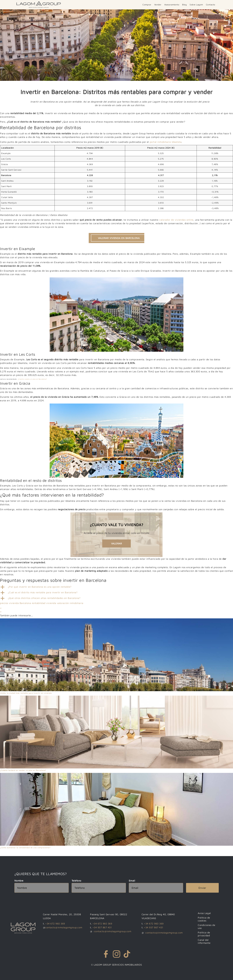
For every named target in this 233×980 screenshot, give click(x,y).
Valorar (117, 543)
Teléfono (76, 881)
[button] (116, 587)
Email (132, 881)
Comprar (147, 5)
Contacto (211, 5)
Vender (158, 5)
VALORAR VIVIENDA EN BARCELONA (119, 238)
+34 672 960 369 (55, 924)
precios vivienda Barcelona (15, 603)
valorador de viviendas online (176, 220)
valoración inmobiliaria (70, 603)
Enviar (202, 888)
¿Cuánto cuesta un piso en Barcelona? (32, 379)
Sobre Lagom (196, 5)
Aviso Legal (205, 913)
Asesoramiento (172, 5)
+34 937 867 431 (102, 927)
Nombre (19, 881)
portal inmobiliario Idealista (166, 142)
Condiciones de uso (207, 927)
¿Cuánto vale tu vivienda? (117, 525)
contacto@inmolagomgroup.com (64, 927)
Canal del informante (205, 941)
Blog (184, 5)
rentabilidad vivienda (44, 603)
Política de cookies (204, 919)
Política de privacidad (204, 934)
